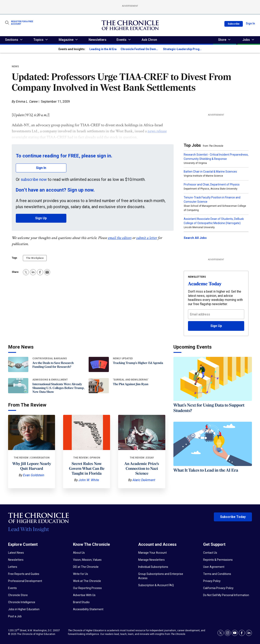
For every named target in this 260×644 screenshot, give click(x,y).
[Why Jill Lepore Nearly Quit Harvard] (32, 432)
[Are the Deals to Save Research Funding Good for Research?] (18, 364)
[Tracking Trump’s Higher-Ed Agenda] (99, 364)
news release (157, 131)
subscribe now (34, 179)
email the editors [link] (120, 238)
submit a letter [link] (147, 238)
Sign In (250, 23)
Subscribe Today (233, 517)
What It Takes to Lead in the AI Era (206, 471)
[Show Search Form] (7, 23)
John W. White (89, 480)
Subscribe (234, 24)
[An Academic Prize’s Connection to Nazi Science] (142, 432)
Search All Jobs (195, 238)
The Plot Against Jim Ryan (131, 384)
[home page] (130, 25)
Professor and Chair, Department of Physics (212, 184)
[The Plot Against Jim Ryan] (99, 386)
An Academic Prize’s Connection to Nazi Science (142, 469)
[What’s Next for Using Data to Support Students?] (213, 379)
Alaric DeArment (144, 480)
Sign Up (41, 218)
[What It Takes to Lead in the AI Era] (213, 444)
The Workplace (35, 258)
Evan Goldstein (34, 475)
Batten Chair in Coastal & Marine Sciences (210, 172)
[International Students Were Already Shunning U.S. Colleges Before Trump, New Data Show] (18, 386)
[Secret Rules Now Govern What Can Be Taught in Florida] (87, 432)
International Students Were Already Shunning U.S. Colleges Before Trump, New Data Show (58, 388)
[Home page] (38, 525)
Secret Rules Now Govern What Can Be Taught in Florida (87, 469)
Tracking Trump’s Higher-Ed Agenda (138, 363)
